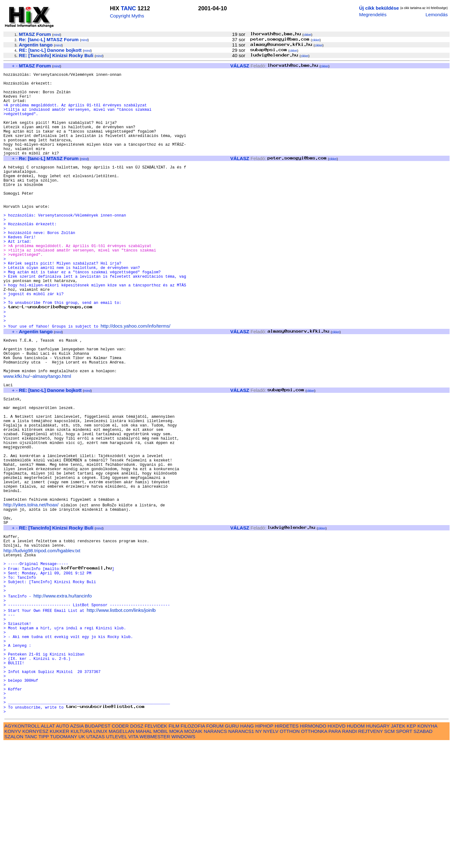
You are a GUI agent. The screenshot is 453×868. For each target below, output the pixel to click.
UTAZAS (96, 861)
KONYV (13, 856)
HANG (247, 850)
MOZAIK (193, 856)
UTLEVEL (117, 861)
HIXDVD (336, 850)
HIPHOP (264, 850)
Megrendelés (373, 15)
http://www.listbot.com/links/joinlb (121, 714)
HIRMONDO (313, 850)
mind (57, 35)
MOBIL (161, 856)
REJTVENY (370, 856)
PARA (335, 856)
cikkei (307, 35)
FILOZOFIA (193, 850)
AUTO (62, 850)
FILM (174, 850)
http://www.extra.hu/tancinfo (63, 697)
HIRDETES (287, 850)
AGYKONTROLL (22, 850)
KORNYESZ (35, 856)
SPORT (404, 856)
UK (82, 861)
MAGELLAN (122, 856)
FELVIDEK (156, 850)
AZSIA (77, 850)
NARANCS (215, 856)
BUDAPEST (98, 850)
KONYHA (427, 850)
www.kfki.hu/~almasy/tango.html (37, 437)
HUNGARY (378, 850)
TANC (128, 8)
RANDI (350, 856)
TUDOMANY (64, 861)
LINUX (100, 856)
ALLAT (48, 850)
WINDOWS (183, 861)
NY (259, 856)
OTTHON (290, 856)
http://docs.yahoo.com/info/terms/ (135, 379)
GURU (232, 850)
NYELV (271, 856)
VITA (133, 861)
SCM (390, 856)
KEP (411, 850)
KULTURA (81, 856)
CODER (120, 850)
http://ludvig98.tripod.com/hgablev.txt (42, 644)
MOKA (176, 856)
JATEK (398, 850)
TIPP (44, 861)
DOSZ (137, 850)
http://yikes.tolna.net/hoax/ (31, 591)
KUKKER (59, 856)
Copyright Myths (127, 16)
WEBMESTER (155, 861)
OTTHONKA (314, 856)
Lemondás (437, 15)
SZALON (14, 861)
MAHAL (144, 856)
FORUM (215, 850)
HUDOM (356, 850)
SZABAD (423, 856)
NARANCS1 (241, 856)
